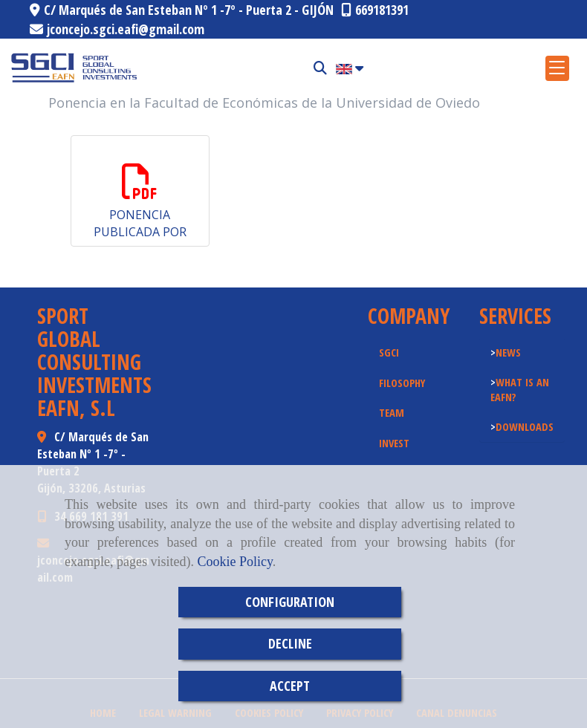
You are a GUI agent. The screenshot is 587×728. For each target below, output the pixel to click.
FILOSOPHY (402, 383)
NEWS (508, 352)
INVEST (394, 443)
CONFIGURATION (290, 602)
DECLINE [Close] (290, 643)
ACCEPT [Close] (290, 686)
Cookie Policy (234, 562)
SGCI (389, 352)
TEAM (392, 412)
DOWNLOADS (525, 426)
